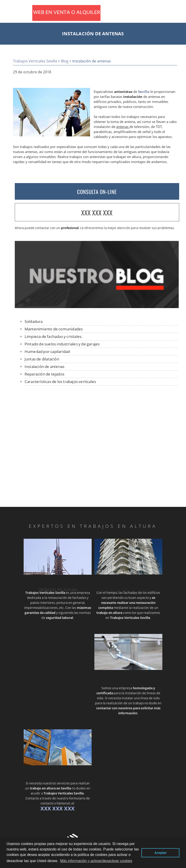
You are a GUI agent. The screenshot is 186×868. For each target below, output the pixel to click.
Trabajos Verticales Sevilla (35, 61)
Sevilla (144, 92)
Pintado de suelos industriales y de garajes (62, 344)
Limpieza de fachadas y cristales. (54, 336)
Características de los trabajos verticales (60, 382)
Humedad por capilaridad (47, 351)
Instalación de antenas (44, 366)
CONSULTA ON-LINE (97, 192)
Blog (65, 61)
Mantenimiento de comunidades (54, 329)
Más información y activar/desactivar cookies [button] (96, 861)
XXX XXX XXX (97, 213)
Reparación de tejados (44, 374)
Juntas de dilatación (42, 359)
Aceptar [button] (161, 853)
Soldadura (34, 321)
